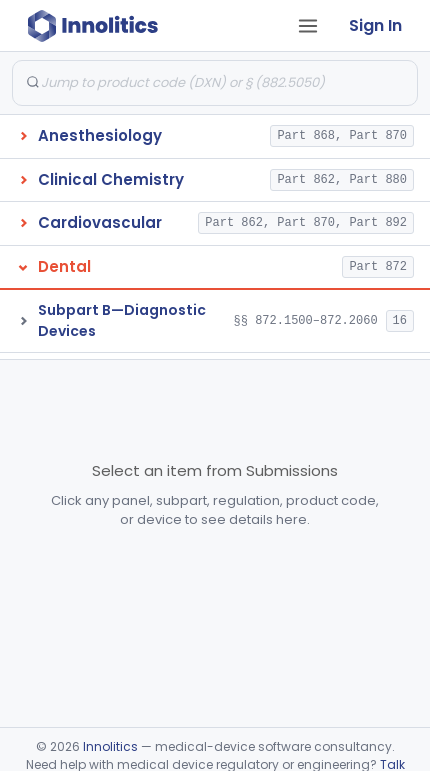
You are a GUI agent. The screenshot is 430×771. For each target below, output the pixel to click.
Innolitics (110, 746)
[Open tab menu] (308, 26)
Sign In (375, 25)
